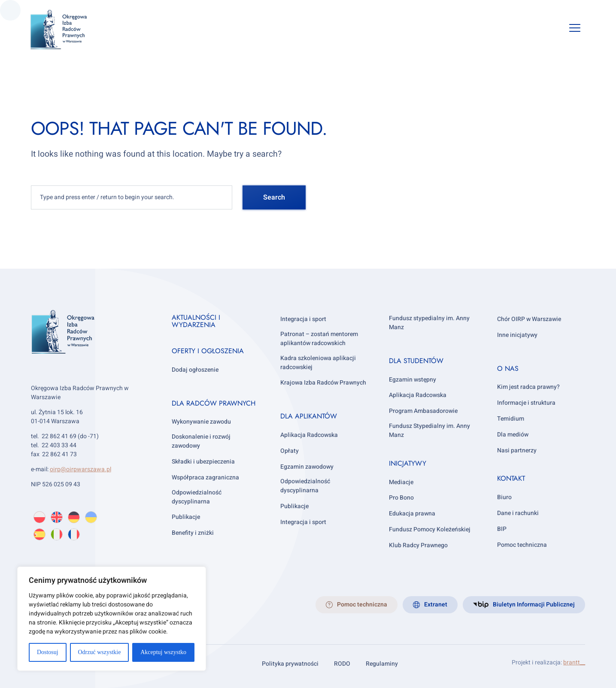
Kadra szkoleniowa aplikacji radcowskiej (318, 363)
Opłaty (290, 451)
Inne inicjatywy (517, 335)
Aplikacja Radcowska (309, 435)
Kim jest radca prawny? (528, 387)
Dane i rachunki (518, 513)
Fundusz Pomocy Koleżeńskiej (430, 529)
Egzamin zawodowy (307, 467)
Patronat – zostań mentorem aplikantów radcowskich (319, 339)
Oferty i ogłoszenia (208, 351)
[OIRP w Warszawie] (69, 30)
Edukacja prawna (412, 514)
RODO (342, 664)
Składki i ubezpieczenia (203, 462)
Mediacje (401, 482)
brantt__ (574, 662)
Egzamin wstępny (413, 380)
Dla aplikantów (309, 416)
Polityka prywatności (290, 664)
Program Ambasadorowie (423, 411)
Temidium (511, 419)
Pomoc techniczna (522, 545)
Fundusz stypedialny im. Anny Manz (429, 323)
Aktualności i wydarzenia (196, 321)
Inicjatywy (408, 463)
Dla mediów (513, 435)
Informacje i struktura (526, 403)
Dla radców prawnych (214, 403)
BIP (502, 529)
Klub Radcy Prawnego (418, 545)
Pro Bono (401, 498)
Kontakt (511, 478)
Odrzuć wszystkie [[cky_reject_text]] (99, 652)
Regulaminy (382, 664)
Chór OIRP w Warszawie (529, 319)
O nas (508, 368)
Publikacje (186, 517)
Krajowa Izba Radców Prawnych (323, 383)
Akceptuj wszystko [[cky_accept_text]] (163, 652)
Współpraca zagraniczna (205, 477)
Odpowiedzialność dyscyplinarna (197, 497)
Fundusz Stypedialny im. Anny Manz (429, 430)
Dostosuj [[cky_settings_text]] (48, 652)
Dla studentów (416, 361)
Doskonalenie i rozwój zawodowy (201, 441)
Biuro (504, 497)
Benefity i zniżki (193, 533)
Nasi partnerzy (517, 450)
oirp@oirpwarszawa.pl (80, 469)
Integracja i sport (303, 319)
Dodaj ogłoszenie (195, 370)
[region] (112, 619)
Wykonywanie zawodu (201, 422)
